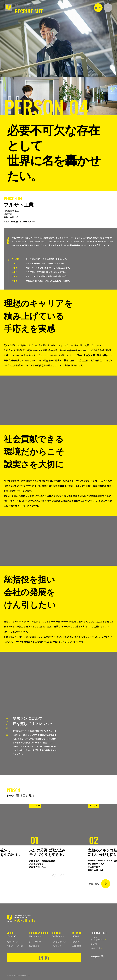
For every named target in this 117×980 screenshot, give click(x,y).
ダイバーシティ (57, 946)
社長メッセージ (12, 942)
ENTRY (98, 7)
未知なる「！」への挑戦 (15, 946)
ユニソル (94, 944)
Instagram (95, 957)
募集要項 (76, 942)
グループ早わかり (35, 942)
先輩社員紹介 (94, 884)
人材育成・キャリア (59, 942)
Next (63, 877)
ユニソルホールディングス (97, 939)
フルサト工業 (96, 948)
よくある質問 (77, 946)
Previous (55, 877)
